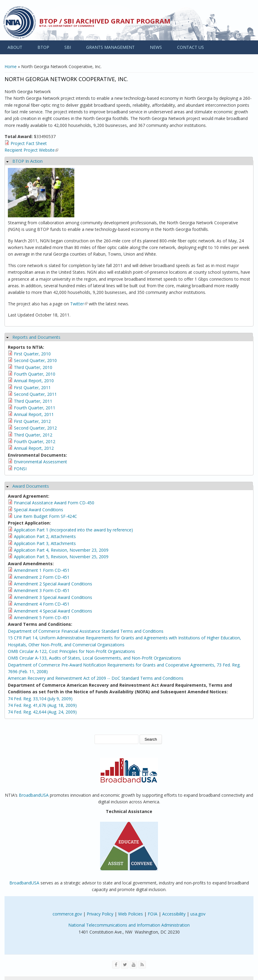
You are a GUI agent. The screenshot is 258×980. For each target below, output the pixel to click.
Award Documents (31, 486)
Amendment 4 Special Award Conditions (53, 611)
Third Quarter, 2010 (33, 367)
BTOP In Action (27, 161)
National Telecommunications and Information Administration (129, 925)
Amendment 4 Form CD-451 (42, 604)
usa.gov (198, 914)
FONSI (20, 469)
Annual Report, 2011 (34, 414)
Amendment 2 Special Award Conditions (53, 584)
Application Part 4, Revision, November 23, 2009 (61, 550)
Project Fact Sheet (29, 143)
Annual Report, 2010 (34, 381)
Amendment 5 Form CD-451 (42, 618)
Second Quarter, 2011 (35, 394)
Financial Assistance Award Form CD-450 (54, 503)
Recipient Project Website (31, 150)
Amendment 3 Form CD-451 (42, 590)
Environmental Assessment (40, 462)
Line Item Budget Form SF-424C (45, 516)
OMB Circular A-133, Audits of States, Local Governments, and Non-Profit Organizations (94, 658)
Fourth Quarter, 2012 (35, 441)
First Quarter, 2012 (32, 421)
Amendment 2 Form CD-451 (42, 577)
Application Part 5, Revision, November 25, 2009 (61, 557)
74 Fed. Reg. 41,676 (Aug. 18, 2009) (42, 705)
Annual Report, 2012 (34, 448)
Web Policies (131, 914)
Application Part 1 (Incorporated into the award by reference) (73, 530)
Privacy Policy (100, 914)
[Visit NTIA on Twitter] (125, 965)
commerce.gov (67, 914)
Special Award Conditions (39, 510)
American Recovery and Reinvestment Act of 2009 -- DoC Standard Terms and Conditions (96, 678)
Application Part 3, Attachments (45, 543)
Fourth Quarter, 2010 (35, 374)
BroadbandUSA (34, 795)
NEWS (156, 47)
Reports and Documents (36, 337)
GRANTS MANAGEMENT (110, 47)
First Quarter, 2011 (32, 388)
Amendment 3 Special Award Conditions (53, 597)
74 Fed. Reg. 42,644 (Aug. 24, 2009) (42, 712)
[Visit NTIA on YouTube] (133, 965)
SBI (68, 47)
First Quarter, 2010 (32, 354)
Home (11, 66)
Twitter (79, 304)
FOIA (153, 914)
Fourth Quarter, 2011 (35, 408)
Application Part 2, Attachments (45, 536)
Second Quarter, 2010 (35, 360)
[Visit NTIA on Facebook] (116, 965)
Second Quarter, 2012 (35, 428)
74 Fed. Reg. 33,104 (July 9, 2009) (40, 699)
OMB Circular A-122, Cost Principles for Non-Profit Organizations (71, 651)
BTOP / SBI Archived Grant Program (105, 21)
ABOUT (15, 47)
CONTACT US (190, 47)
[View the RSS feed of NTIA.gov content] (142, 965)
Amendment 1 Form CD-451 (42, 570)
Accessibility (174, 914)
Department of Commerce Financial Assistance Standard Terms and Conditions (86, 631)
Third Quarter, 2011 (33, 401)
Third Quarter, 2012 (33, 435)
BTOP (43, 47)
